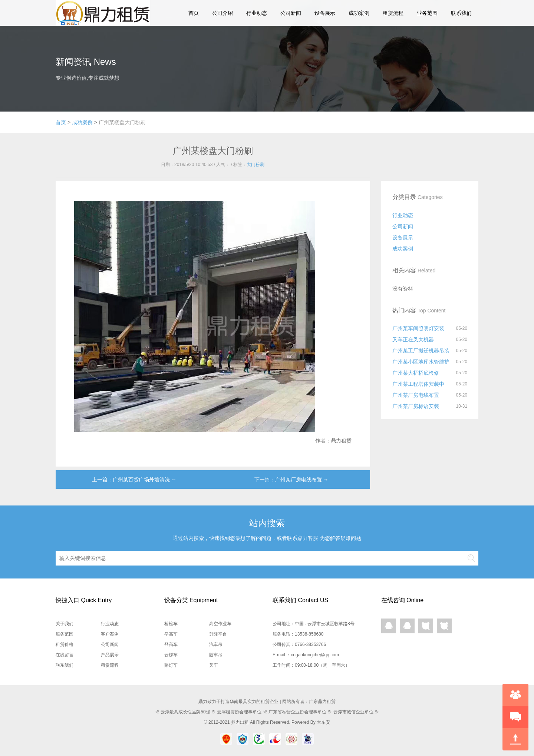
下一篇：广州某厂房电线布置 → (291, 480)
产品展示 (110, 655)
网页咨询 (426, 626)
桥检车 (171, 624)
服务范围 (65, 634)
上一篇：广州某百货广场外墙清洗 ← (134, 480)
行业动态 (257, 13)
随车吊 (216, 655)
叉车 (214, 665)
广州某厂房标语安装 (416, 406)
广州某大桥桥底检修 (416, 373)
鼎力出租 (240, 722)
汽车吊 (216, 644)
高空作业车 (220, 624)
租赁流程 (393, 13)
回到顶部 (515, 739)
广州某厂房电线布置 (416, 395)
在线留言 (65, 655)
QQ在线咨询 (389, 626)
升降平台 (218, 634)
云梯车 (171, 655)
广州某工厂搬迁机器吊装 (421, 351)
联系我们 (461, 13)
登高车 (171, 644)
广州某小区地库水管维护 (421, 362)
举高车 (171, 634)
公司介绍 (222, 13)
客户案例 (110, 634)
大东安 (323, 722)
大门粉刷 (256, 165)
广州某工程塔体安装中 (418, 384)
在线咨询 (515, 695)
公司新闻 (291, 13)
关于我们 (65, 624)
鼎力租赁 (100, 13)
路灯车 (171, 665)
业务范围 (427, 13)
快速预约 (515, 717)
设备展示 (325, 13)
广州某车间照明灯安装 (418, 328)
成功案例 (359, 13)
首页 (194, 13)
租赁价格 (65, 644)
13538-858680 (309, 634)
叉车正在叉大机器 (413, 339)
